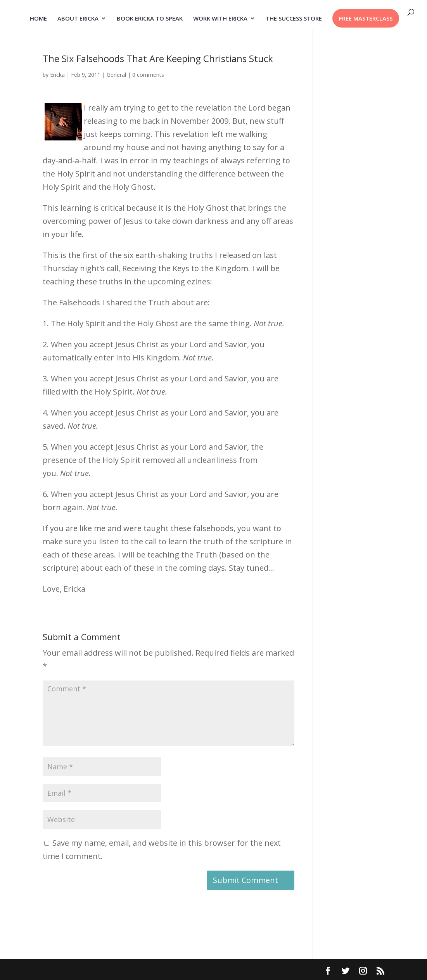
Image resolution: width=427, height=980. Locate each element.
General (116, 75)
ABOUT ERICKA (78, 19)
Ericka (57, 75)
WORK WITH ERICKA (220, 19)
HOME (38, 19)
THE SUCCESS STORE (294, 19)
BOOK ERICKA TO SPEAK (150, 19)
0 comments (148, 75)
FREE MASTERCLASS (366, 18)
